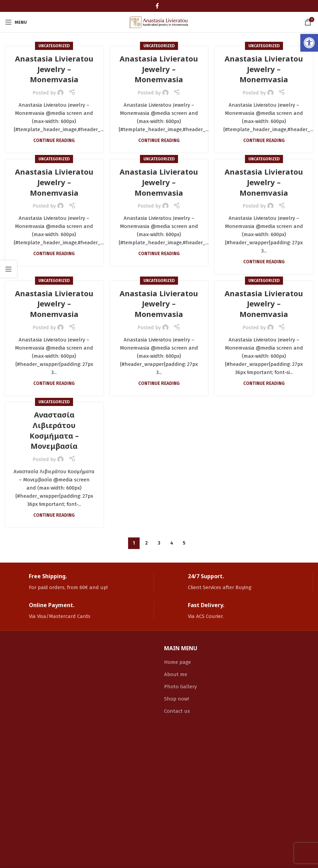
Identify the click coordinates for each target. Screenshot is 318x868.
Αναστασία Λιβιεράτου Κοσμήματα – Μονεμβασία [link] (54, 430)
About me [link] (176, 674)
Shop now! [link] (176, 699)
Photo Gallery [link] (180, 687)
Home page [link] (178, 662)
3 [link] (159, 543)
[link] (309, 43)
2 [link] (146, 543)
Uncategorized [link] (54, 46)
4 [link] (172, 543)
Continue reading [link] (54, 140)
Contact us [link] (177, 711)
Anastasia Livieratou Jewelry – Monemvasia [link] (54, 69)
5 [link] (184, 543)
